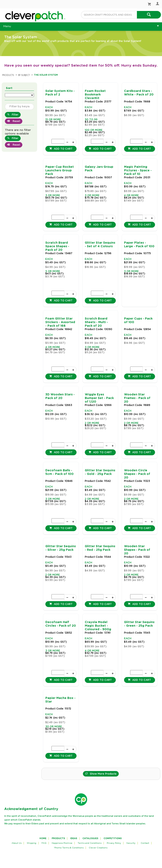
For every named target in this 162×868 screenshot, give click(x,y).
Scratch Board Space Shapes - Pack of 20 (57, 246)
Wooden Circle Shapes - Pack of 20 (137, 474)
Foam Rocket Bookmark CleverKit (95, 95)
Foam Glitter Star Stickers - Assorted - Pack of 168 (60, 322)
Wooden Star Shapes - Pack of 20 (137, 550)
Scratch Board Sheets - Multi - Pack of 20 (96, 322)
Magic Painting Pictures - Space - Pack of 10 (138, 171)
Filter (15, 115)
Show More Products (103, 774)
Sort (9, 88)
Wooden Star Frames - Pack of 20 (137, 398)
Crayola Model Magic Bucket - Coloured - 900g (98, 626)
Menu (7, 26)
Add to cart (63, 149)
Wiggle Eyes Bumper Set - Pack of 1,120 (99, 398)
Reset (16, 121)
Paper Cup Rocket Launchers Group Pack (60, 171)
